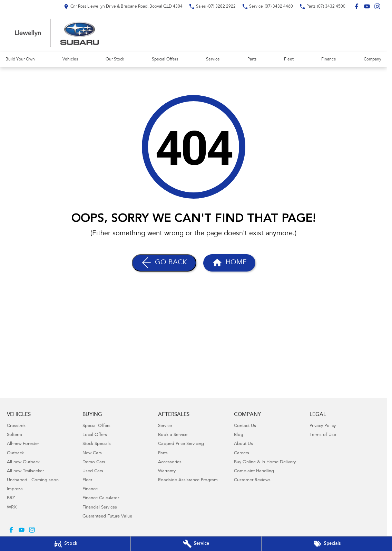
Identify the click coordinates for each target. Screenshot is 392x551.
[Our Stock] (65, 544)
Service (213, 59)
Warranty (167, 471)
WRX (12, 508)
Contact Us (245, 426)
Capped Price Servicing (181, 444)
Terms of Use (323, 435)
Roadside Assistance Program (188, 480)
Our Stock (115, 59)
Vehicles (70, 59)
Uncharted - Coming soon (33, 480)
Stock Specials (97, 444)
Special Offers (165, 59)
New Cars (92, 453)
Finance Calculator (101, 498)
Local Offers (95, 435)
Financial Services (100, 508)
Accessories (170, 462)
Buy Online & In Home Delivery (265, 462)
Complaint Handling (254, 471)
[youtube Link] (367, 6)
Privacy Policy (323, 426)
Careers (242, 453)
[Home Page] (57, 32)
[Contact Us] (123, 6)
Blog (239, 435)
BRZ (11, 498)
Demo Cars (94, 462)
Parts (252, 59)
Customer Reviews (252, 480)
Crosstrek (16, 426)
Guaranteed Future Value (107, 517)
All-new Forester (23, 444)
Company (373, 59)
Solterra (14, 435)
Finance (329, 59)
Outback (15, 453)
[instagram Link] (377, 6)
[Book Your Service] (196, 544)
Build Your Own (20, 59)
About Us (243, 444)
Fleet (289, 59)
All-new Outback (23, 462)
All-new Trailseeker (25, 471)
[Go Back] (164, 263)
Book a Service (173, 435)
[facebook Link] (357, 6)
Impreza (15, 489)
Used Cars (93, 471)
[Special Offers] (327, 544)
